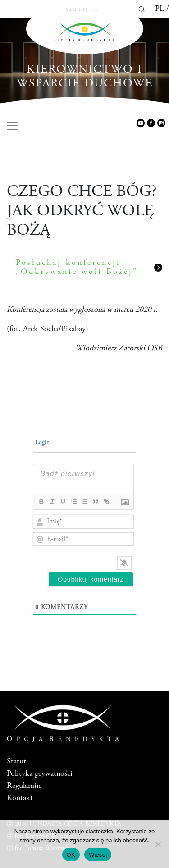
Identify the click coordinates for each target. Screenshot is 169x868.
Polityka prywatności (40, 774)
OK (71, 855)
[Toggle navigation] (12, 126)
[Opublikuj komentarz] (91, 579)
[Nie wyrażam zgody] (158, 844)
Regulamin (24, 786)
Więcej (98, 855)
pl (160, 9)
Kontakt (20, 798)
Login (41, 443)
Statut (16, 762)
